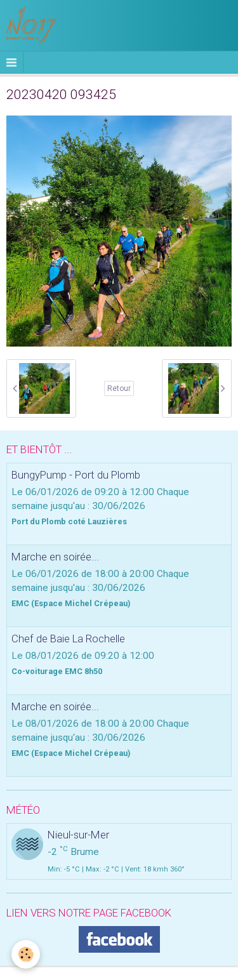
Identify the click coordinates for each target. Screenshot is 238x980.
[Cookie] (26, 954)
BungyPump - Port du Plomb (76, 475)
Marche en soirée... (55, 557)
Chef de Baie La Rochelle (68, 639)
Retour (119, 388)
